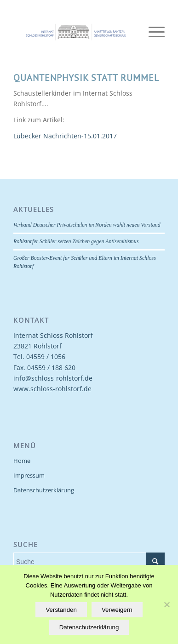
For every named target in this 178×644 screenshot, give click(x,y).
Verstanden (61, 610)
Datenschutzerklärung (44, 490)
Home (22, 461)
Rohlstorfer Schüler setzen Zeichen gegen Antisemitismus (76, 241)
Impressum (29, 475)
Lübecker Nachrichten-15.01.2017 (65, 136)
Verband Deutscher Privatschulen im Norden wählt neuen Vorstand (87, 225)
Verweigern (117, 610)
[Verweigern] (167, 604)
